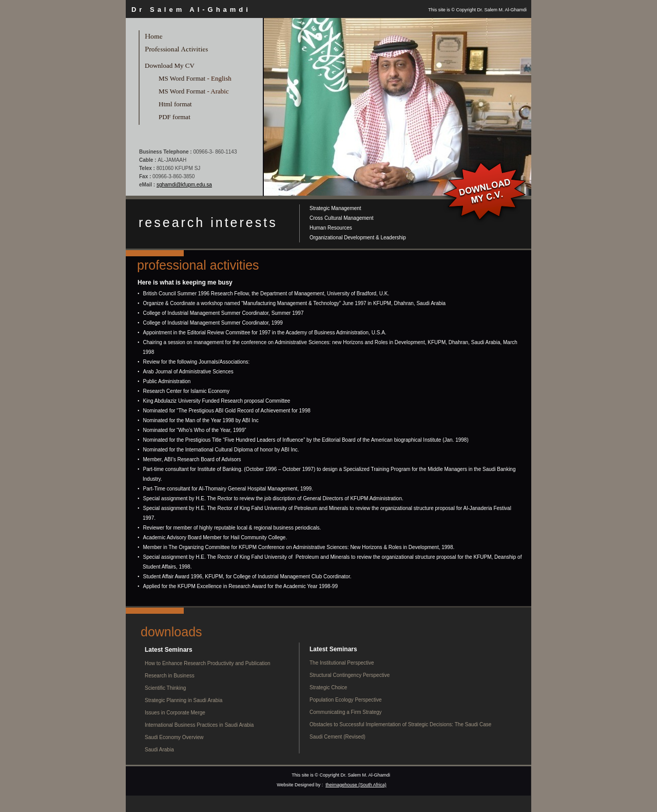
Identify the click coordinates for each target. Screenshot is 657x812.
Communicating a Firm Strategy (346, 712)
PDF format (175, 117)
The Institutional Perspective (342, 663)
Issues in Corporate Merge (175, 713)
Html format (175, 104)
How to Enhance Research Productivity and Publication (208, 663)
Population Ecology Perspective (346, 700)
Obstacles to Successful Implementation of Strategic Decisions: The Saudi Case (400, 724)
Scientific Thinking (165, 688)
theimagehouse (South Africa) (356, 785)
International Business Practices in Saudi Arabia (199, 725)
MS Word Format (182, 78)
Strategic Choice (328, 687)
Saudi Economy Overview (174, 737)
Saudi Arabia (159, 750)
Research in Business (170, 676)
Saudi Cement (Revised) (337, 737)
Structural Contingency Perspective (350, 675)
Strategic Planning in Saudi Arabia (183, 700)
